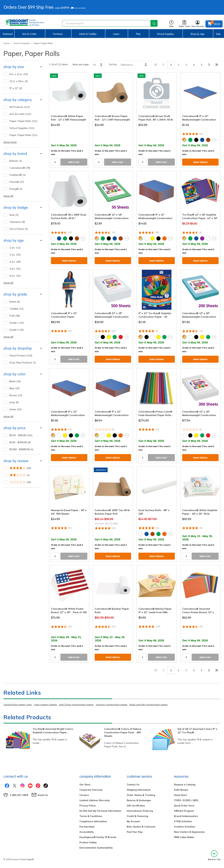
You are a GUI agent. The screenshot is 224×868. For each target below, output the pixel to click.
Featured (8, 34)
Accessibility (87, 832)
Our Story (85, 785)
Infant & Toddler (88, 34)
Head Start (181, 795)
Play (138, 34)
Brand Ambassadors (186, 816)
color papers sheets (45, 705)
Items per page (81, 64)
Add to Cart (74, 162)
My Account (133, 821)
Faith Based (181, 790)
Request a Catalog (185, 785)
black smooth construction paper (149, 705)
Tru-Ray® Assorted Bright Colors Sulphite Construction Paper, (53, 731)
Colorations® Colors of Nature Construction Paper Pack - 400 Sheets (123, 732)
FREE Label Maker (184, 837)
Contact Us (133, 785)
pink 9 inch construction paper (76, 705)
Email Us (43, 795)
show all (8, 196)
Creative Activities (185, 827)
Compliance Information (93, 821)
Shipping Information (139, 790)
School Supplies (165, 34)
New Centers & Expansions (189, 832)
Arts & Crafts (29, 34)
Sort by (113, 64)
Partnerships (87, 827)
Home (7, 43)
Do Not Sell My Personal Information (100, 811)
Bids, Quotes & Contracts (141, 827)
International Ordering (140, 811)
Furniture (58, 34)
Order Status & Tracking (141, 795)
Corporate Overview (91, 790)
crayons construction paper (112, 705)
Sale (218, 34)
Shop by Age (197, 34)
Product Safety (88, 842)
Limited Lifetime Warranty (95, 800)
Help (171, 24)
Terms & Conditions (91, 816)
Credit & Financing (137, 816)
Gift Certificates (136, 806)
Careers (84, 795)
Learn (116, 34)
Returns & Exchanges (139, 800)
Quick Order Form (184, 806)
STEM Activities (183, 821)
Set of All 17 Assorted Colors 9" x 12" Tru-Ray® (197, 731)
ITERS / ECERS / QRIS (186, 800)
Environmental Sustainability (96, 848)
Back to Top (214, 855)
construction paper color (18, 705)
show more (10, 142)
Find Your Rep (135, 832)
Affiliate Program (184, 811)
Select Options (200, 162)
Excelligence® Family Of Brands (98, 837)
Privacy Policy (87, 806)
